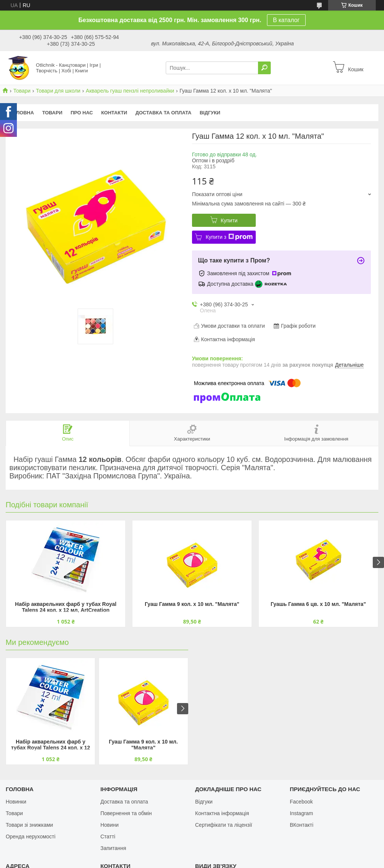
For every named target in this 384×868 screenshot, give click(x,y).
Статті (108, 837)
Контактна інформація (222, 813)
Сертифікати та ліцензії (223, 825)
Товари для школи (58, 91)
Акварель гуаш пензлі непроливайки (130, 91)
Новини (110, 825)
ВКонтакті (302, 825)
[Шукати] (264, 68)
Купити (229, 220)
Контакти (114, 113)
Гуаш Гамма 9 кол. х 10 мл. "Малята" (192, 604)
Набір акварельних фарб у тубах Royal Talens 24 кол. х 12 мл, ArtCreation (66, 607)
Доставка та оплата (163, 113)
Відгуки (210, 113)
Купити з (229, 237)
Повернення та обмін (126, 813)
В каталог (286, 20)
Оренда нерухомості (31, 837)
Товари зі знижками (29, 825)
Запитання (113, 848)
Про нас (82, 113)
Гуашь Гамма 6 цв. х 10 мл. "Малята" (318, 604)
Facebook (301, 802)
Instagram (301, 813)
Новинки (16, 802)
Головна (22, 113)
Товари (22, 91)
